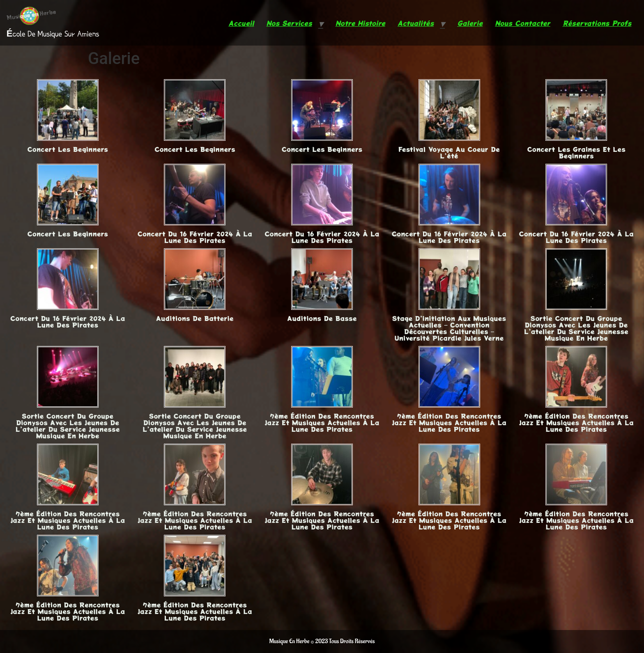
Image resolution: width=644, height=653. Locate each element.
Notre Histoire (360, 23)
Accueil (241, 23)
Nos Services (289, 23)
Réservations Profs (597, 23)
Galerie (470, 23)
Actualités (416, 23)
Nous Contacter (522, 23)
